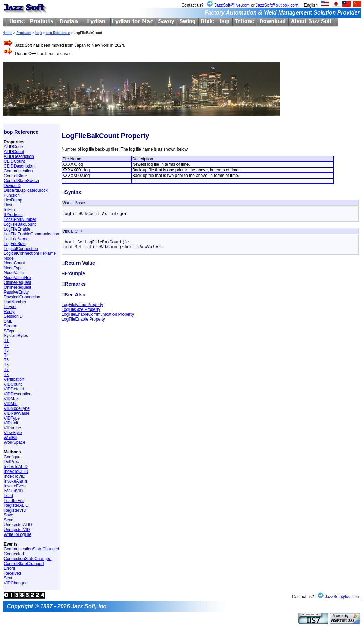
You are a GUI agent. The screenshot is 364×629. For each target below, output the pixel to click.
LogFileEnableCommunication (31, 234)
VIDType (12, 418)
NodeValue (14, 273)
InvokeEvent (15, 486)
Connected (14, 554)
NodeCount (14, 263)
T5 (6, 360)
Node (9, 258)
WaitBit (10, 438)
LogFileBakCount (20, 224)
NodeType (13, 268)
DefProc (11, 462)
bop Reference (58, 33)
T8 (6, 375)
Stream (11, 326)
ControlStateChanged (24, 564)
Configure (13, 457)
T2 (6, 345)
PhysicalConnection (22, 297)
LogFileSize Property (81, 309)
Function (12, 195)
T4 (6, 355)
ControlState (15, 176)
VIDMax (11, 399)
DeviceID (12, 186)
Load (8, 496)
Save (8, 515)
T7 (6, 370)
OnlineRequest (17, 287)
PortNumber (15, 302)
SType (10, 331)
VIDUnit (11, 423)
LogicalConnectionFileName (30, 253)
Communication (18, 171)
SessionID (13, 316)
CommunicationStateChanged (31, 549)
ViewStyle (13, 433)
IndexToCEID (16, 471)
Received (12, 573)
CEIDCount (14, 161)
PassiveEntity (16, 292)
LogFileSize (15, 244)
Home (8, 33)
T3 (6, 350)
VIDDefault (14, 389)
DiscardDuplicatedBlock (26, 190)
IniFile (9, 210)
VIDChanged (16, 583)
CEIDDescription (19, 166)
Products (24, 33)
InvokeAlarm (15, 481)
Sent (8, 578)
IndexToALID (16, 467)
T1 (6, 341)
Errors (10, 568)
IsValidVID (13, 491)
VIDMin (11, 404)
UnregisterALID (18, 525)
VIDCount (13, 384)
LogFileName (16, 239)
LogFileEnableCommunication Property (98, 314)
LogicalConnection (21, 249)
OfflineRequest (17, 282)
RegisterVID (15, 510)
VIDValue (12, 428)
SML (8, 321)
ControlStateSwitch (21, 181)
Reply (9, 312)
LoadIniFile (14, 501)
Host (8, 205)
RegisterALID (16, 505)
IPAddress (13, 215)
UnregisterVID (17, 530)
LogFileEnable (17, 229)
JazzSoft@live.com (232, 5)
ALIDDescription (19, 156)
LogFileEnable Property (83, 319)
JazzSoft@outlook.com (277, 5)
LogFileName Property (82, 305)
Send (9, 520)
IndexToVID (15, 476)
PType (10, 307)
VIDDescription (18, 394)
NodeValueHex (18, 278)
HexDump (13, 200)
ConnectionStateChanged (28, 559)
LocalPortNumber (20, 219)
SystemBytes (16, 336)
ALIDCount (14, 152)
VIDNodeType (17, 408)
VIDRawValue (17, 413)
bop (38, 33)
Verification (14, 379)
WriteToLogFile (18, 534)
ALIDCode (13, 147)
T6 (6, 365)
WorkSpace (15, 442)
